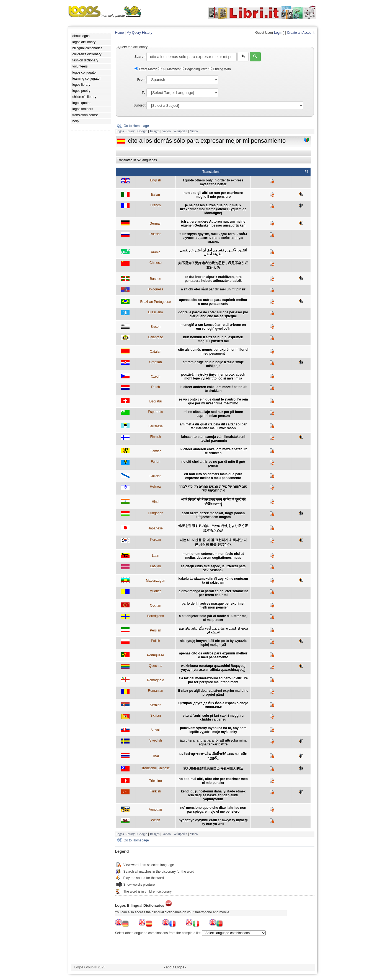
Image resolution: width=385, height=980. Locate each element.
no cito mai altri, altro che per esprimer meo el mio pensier (213, 781)
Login (278, 33)
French (155, 205)
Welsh (155, 820)
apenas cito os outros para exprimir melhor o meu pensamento (213, 302)
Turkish (155, 791)
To (144, 93)
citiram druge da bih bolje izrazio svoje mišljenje (213, 364)
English (155, 180)
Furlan (156, 462)
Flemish (156, 451)
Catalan (155, 352)
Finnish (156, 437)
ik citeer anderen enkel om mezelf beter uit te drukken (213, 389)
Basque (156, 279)
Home (120, 33)
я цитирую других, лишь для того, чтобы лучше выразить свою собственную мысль (213, 238)
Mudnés (156, 591)
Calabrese (156, 337)
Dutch (155, 387)
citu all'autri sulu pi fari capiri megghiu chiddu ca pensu (213, 718)
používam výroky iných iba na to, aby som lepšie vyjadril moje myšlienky (213, 730)
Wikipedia (180, 131)
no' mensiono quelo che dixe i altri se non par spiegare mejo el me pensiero (213, 810)
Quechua (156, 666)
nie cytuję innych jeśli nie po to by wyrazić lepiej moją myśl (213, 643)
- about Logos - (175, 967)
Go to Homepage (136, 126)
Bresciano (155, 312)
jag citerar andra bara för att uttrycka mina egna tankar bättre (213, 742)
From (141, 80)
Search (140, 57)
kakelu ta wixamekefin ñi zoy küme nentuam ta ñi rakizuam (213, 581)
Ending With (220, 69)
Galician (155, 476)
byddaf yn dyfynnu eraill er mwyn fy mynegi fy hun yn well (213, 822)
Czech (156, 376)
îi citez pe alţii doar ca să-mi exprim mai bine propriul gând (213, 693)
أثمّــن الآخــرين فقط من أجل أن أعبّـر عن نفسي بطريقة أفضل (213, 252)
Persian (156, 630)
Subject (139, 105)
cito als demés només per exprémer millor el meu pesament (213, 352)
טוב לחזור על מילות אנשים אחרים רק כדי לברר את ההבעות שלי (213, 488)
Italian (156, 195)
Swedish (155, 740)
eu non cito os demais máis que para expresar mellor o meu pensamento (213, 476)
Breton (155, 327)
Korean (156, 540)
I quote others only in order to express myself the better (213, 182)
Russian (155, 234)
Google (142, 131)
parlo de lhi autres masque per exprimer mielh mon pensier (213, 605)
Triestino (156, 781)
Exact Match (146, 69)
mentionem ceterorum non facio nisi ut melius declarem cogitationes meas (213, 556)
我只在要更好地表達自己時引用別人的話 (213, 768)
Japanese (156, 528)
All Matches (169, 69)
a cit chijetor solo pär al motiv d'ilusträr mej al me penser (213, 618)
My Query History (139, 33)
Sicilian (156, 716)
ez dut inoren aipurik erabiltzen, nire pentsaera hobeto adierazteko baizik (213, 279)
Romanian (156, 691)
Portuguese (155, 655)
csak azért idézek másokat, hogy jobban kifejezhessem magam (213, 515)
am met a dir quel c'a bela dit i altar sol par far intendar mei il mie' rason (213, 426)
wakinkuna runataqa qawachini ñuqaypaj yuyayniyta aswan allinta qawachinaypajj (213, 668)
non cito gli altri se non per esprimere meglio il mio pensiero (213, 195)
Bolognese (156, 289)
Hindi (155, 502)
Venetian (156, 810)
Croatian (155, 362)
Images (155, 131)
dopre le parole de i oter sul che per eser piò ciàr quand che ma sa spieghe (213, 314)
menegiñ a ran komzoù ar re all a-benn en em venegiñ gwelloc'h (213, 327)
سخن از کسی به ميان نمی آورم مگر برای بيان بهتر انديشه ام (213, 630)
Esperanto (156, 412)
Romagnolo (155, 680)
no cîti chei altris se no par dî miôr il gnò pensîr (213, 464)
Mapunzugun (155, 581)
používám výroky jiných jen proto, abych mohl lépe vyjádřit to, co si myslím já (213, 376)
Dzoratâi (156, 401)
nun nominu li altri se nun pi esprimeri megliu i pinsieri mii (213, 339)
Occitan (156, 605)
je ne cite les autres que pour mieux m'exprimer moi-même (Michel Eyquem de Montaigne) (213, 209)
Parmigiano (156, 616)
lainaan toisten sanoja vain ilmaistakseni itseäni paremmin (213, 439)
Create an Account (301, 33)
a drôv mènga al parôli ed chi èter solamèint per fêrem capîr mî (213, 593)
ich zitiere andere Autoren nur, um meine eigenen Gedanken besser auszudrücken (213, 223)
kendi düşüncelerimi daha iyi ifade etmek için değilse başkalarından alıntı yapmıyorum (213, 795)
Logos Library (125, 131)
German (155, 223)
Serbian (155, 705)
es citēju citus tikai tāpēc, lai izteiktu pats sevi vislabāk (213, 568)
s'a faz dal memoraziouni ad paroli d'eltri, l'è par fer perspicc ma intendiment (213, 680)
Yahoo (166, 131)
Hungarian (155, 513)
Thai (155, 756)
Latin (156, 556)
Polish (156, 641)
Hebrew (155, 487)
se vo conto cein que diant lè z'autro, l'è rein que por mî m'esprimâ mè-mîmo (213, 401)
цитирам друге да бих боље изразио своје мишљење (213, 705)
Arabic (156, 252)
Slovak (156, 730)
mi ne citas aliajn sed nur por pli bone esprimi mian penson (213, 414)
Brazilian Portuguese (156, 302)
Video (194, 131)
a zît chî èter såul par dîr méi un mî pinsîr (213, 289)
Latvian (156, 566)
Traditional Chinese (155, 768)
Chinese (156, 263)
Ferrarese (156, 426)
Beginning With (194, 69)
